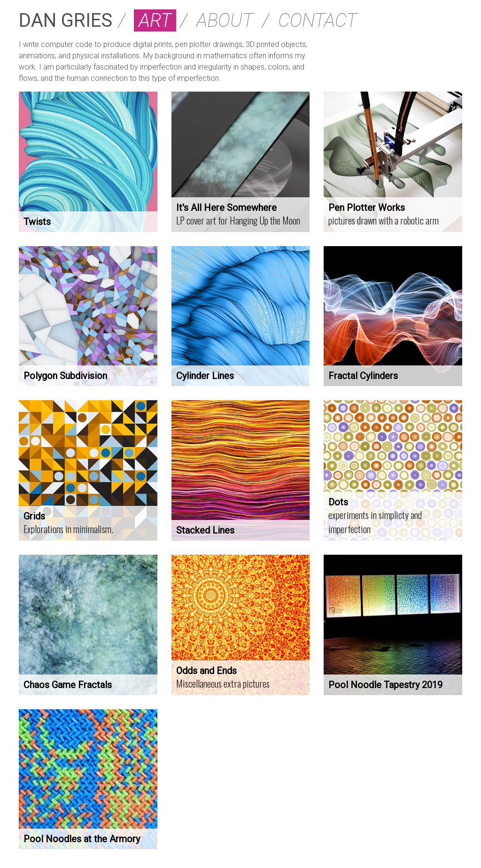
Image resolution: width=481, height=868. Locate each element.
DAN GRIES (66, 20)
